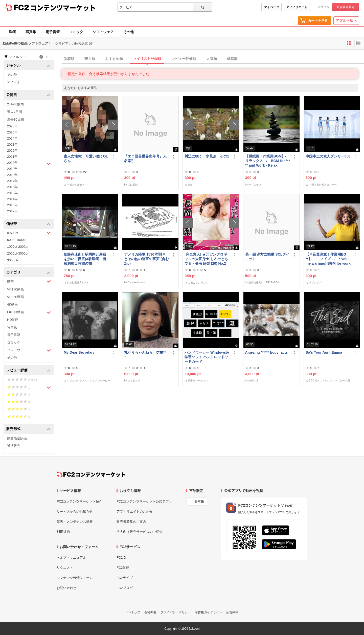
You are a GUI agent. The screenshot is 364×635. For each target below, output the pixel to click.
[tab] (213, 59)
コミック (76, 32)
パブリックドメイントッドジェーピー (88, 381)
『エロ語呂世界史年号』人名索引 (145, 158)
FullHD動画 (29, 312)
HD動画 (13, 320)
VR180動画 (15, 289)
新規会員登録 (346, 7)
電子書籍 (53, 32)
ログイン (324, 7)
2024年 (12, 138)
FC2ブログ (125, 588)
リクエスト (65, 568)
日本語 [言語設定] (199, 502)
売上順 (90, 59)
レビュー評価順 (184, 59)
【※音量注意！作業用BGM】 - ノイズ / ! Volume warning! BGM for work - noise (328, 259)
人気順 (212, 59)
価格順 (232, 59)
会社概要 (150, 612)
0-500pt (29, 233)
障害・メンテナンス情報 (75, 522)
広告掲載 (232, 612)
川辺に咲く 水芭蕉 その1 (207, 156)
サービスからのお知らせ (75, 512)
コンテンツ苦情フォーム (75, 578)
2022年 (12, 151)
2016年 (12, 187)
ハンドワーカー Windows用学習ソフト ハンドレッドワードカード (207, 357)
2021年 (12, 157)
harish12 (253, 381)
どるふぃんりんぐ (198, 282)
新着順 (69, 59)
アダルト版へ (346, 20)
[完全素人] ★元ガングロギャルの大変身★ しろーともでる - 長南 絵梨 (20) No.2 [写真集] (206, 259)
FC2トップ (133, 612)
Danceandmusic (137, 282)
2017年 (12, 181)
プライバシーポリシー (176, 612)
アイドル (14, 82)
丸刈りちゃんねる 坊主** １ (145, 355)
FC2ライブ (125, 578)
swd (190, 185)
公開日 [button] (28, 95)
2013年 (12, 205)
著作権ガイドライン (209, 612)
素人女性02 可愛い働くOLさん (86, 158)
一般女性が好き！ (77, 185)
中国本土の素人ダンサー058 (328, 156)
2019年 (12, 169)
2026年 (12, 126)
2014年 (12, 199)
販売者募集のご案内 (131, 522)
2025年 (12, 132)
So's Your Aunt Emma (324, 352)
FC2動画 (123, 568)
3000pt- (13, 260)
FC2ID (121, 558)
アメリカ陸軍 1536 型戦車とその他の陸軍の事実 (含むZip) (146, 259)
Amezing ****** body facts (267, 352)
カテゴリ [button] (28, 273)
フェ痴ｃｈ (134, 381)
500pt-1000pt (17, 240)
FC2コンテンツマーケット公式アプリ (144, 501)
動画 (13, 32)
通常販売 (14, 446)
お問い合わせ (66, 588)
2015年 (12, 193)
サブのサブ (255, 185)
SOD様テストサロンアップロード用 (329, 381)
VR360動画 (15, 297)
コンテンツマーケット (63, 8)
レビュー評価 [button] (28, 370)
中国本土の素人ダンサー (323, 185)
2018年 (12, 175)
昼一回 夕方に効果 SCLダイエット (267, 257)
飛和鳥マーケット (198, 381)
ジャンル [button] (28, 66)
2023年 (12, 144)
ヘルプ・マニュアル (71, 558)
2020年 (29, 163)
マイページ (271, 7)
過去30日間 (15, 119)
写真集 (31, 32)
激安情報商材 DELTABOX (264, 282)
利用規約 (63, 532)
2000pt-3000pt (18, 253)
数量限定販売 (17, 438)
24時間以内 (15, 104)
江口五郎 (133, 185)
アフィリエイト (297, 7)
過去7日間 (15, 112)
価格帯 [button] (28, 224)
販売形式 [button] (28, 429)
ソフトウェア (103, 32)
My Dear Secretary (79, 352)
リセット (46, 57)
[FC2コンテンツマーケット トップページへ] (91, 474)
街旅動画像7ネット (78, 282)
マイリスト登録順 (147, 59)
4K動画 (12, 304)
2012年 (12, 211)
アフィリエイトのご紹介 (135, 512)
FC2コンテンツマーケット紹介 (79, 501)
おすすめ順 (114, 59)
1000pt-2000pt (18, 247)
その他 (128, 32)
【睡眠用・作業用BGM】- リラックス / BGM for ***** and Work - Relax (268, 161)
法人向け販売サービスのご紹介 (140, 532)
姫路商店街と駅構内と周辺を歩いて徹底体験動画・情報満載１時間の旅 (85, 259)
